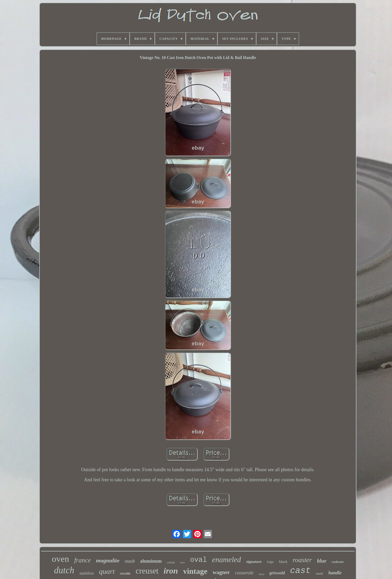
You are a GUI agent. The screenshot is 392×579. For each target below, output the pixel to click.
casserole (244, 573)
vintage (195, 571)
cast (300, 571)
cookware (338, 562)
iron (171, 571)
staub (130, 561)
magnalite (108, 560)
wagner (221, 572)
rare (182, 562)
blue (322, 561)
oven (61, 559)
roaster (302, 560)
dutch (64, 570)
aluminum (151, 561)
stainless (87, 573)
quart (107, 571)
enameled (226, 560)
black (283, 562)
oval (199, 560)
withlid (171, 562)
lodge (270, 562)
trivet (261, 574)
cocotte (125, 573)
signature (254, 562)
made (320, 573)
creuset (147, 571)
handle (335, 573)
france (83, 560)
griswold (277, 573)
